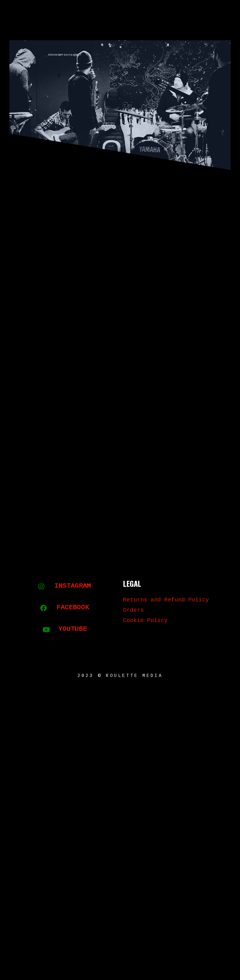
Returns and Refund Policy (166, 600)
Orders (133, 610)
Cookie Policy (145, 621)
